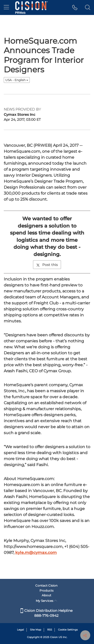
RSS (50, 630)
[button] (75, 7)
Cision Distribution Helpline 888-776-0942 (46, 613)
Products (46, 590)
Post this (47, 265)
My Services (46, 601)
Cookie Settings (68, 630)
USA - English (17, 80)
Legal (20, 630)
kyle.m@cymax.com (36, 553)
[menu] (6, 7)
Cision (54, 637)
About (46, 595)
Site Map (36, 630)
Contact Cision (46, 585)
